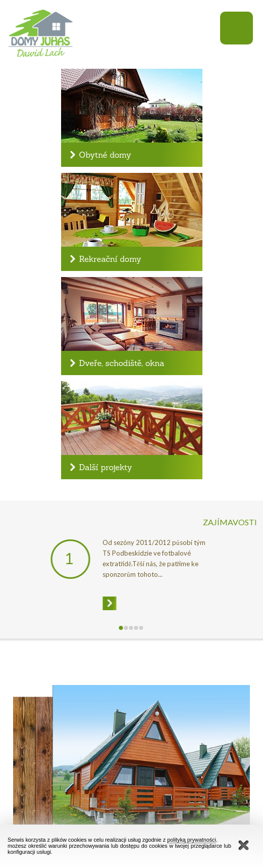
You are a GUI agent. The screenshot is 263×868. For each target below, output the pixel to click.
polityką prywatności (192, 840)
